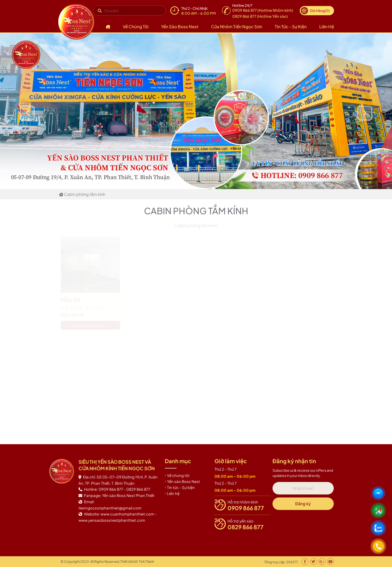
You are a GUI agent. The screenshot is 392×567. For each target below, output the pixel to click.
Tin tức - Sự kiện (291, 27)
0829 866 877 (245, 527)
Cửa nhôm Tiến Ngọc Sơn (237, 27)
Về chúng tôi (136, 27)
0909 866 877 (246, 508)
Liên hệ (327, 27)
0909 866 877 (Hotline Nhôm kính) (263, 10)
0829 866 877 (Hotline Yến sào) (260, 16)
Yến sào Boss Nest (180, 27)
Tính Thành (146, 561)
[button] (382, 113)
